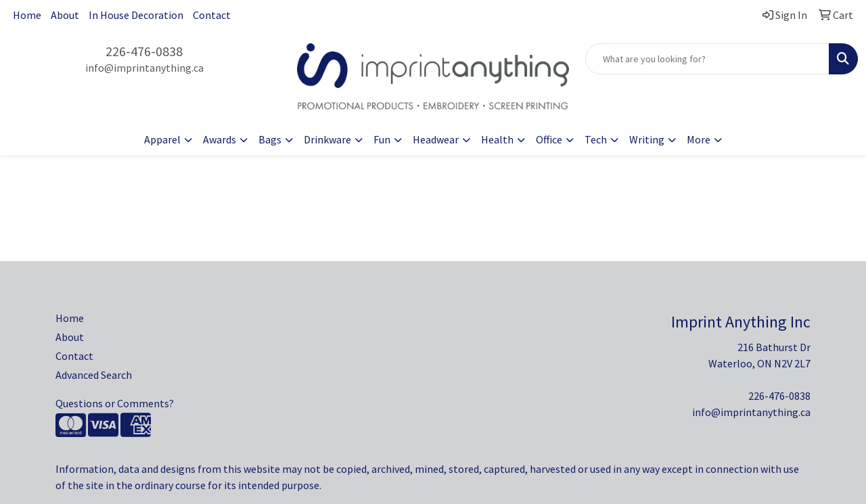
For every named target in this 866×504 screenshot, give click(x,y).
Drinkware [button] (327, 139)
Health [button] (497, 139)
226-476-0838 (144, 51)
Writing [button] (647, 139)
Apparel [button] (162, 139)
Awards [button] (220, 139)
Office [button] (549, 139)
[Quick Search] (707, 59)
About (65, 15)
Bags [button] (270, 139)
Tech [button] (596, 139)
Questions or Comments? (115, 403)
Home (27, 15)
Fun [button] (382, 139)
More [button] (699, 139)
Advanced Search (94, 375)
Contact (212, 15)
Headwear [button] (436, 139)
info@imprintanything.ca (144, 68)
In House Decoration (136, 15)
